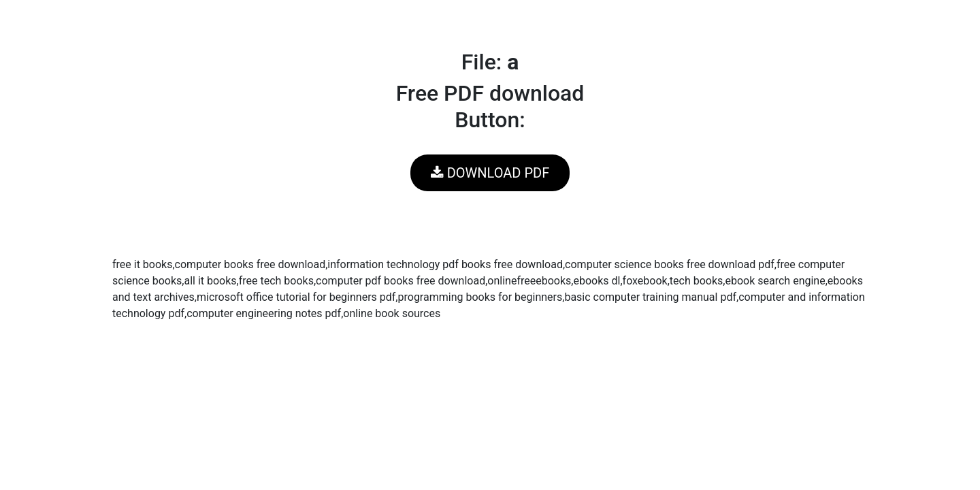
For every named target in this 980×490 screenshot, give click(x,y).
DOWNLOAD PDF (490, 173)
